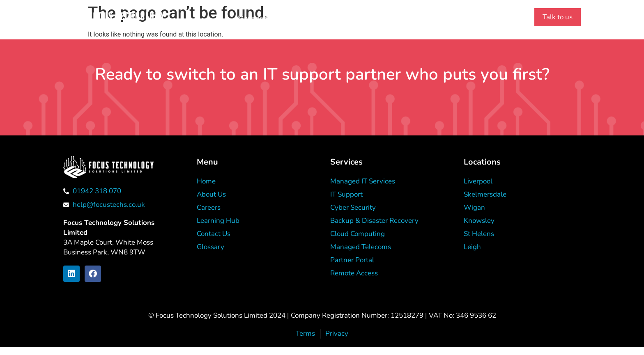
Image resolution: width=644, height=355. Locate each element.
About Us (334, 18)
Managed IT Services (270, 18)
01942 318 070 (482, 19)
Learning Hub (386, 18)
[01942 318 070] (448, 18)
